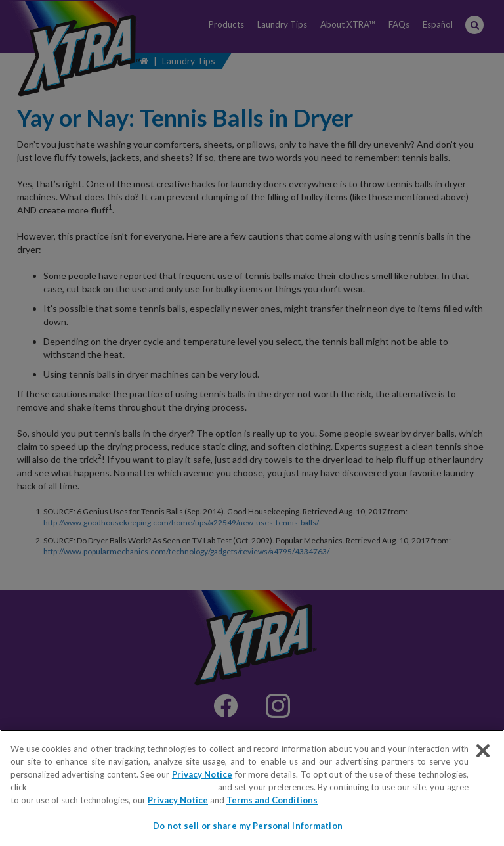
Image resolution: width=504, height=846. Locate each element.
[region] (252, 788)
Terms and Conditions (272, 800)
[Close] (483, 751)
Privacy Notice (202, 774)
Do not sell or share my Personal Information (123, 787)
